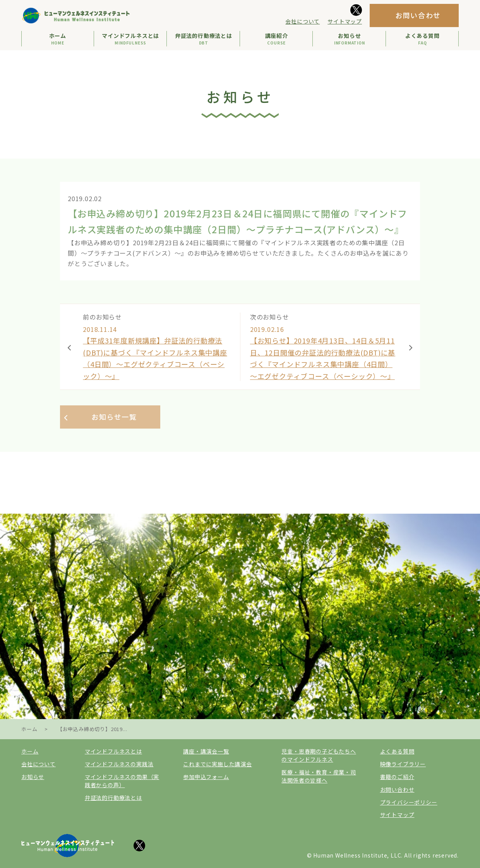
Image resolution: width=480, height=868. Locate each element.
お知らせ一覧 (114, 417)
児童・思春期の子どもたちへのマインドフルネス (319, 756)
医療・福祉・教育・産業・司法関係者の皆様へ (319, 776)
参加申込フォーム (206, 777)
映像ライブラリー (403, 764)
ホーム (30, 752)
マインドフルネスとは (113, 752)
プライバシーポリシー (409, 802)
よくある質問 (397, 752)
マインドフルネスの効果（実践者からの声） (122, 781)
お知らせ (33, 777)
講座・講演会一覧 (206, 752)
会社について (303, 21)
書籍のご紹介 (397, 777)
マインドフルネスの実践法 (119, 764)
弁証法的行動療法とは (113, 798)
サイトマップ (345, 21)
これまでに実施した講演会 (218, 764)
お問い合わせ (418, 15)
